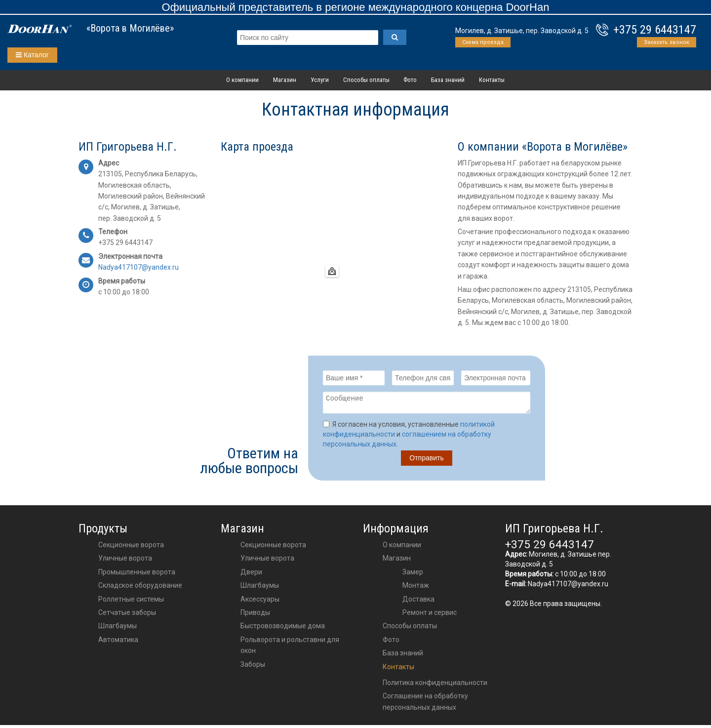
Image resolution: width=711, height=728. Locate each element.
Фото (410, 80)
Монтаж (416, 588)
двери (251, 575)
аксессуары (260, 602)
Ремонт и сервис (430, 615)
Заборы (253, 667)
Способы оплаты (366, 80)
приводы (255, 615)
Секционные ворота (131, 548)
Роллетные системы (131, 602)
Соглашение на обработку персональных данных (425, 704)
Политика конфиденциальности (435, 686)
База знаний (448, 80)
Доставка (418, 602)
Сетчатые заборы (127, 615)
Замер (413, 575)
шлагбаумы (260, 588)
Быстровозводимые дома (283, 629)
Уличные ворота (125, 561)
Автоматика (118, 643)
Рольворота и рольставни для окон (290, 648)
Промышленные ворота (137, 575)
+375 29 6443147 (655, 30)
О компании (242, 80)
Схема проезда (483, 42)
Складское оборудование (140, 588)
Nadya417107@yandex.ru (568, 587)
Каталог (32, 55)
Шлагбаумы (118, 629)
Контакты (492, 80)
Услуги (320, 80)
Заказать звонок (667, 42)
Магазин (285, 80)
